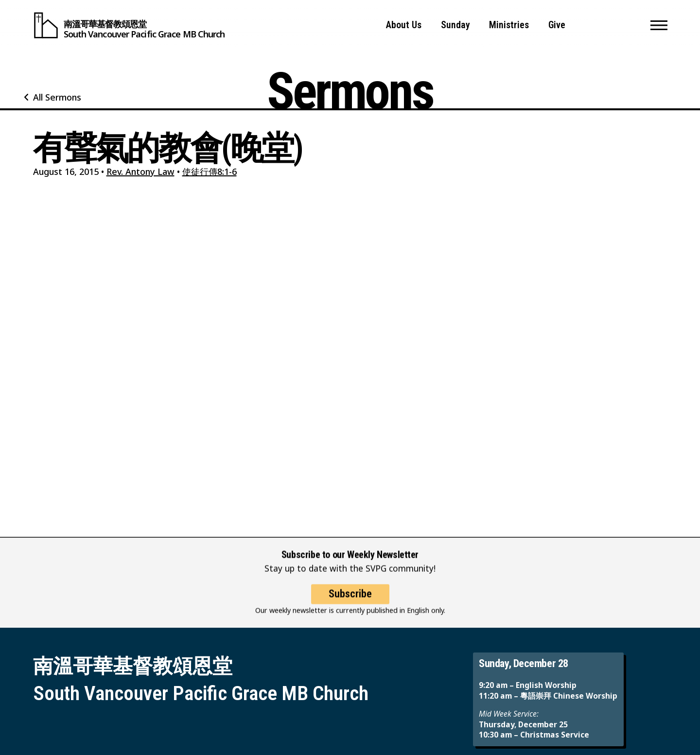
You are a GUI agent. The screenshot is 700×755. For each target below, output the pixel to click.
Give (557, 25)
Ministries (509, 25)
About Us (404, 25)
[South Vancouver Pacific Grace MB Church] (129, 25)
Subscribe (350, 600)
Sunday (455, 25)
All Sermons (57, 97)
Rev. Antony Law (140, 172)
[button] (659, 25)
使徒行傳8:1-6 (210, 172)
